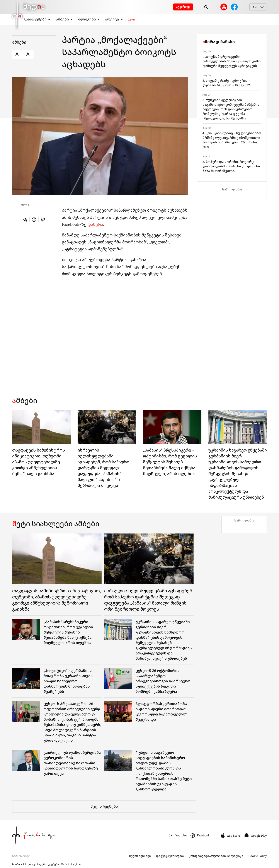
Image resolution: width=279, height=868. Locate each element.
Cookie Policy (258, 856)
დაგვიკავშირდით (170, 856)
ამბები (64, 19)
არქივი (114, 19)
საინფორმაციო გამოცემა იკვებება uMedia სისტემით (47, 864)
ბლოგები (89, 19)
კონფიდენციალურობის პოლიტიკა (216, 856)
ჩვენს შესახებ (140, 856)
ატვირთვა (183, 7)
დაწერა (95, 224)
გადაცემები (37, 19)
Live (132, 19)
